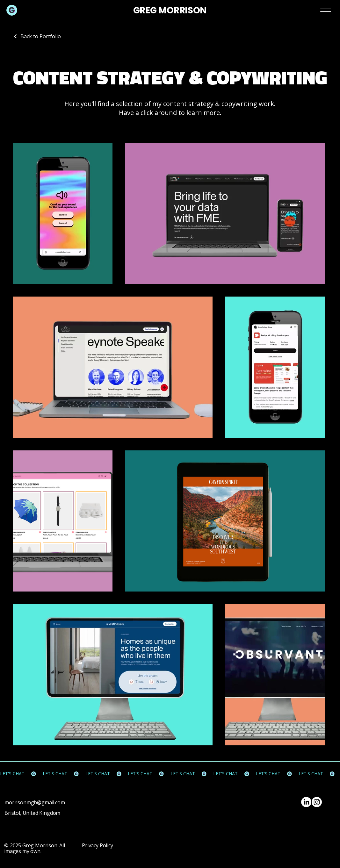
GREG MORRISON (170, 10)
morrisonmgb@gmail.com (35, 802)
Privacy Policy (98, 845)
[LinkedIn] (306, 802)
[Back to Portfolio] (37, 36)
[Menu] (326, 10)
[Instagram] (317, 802)
